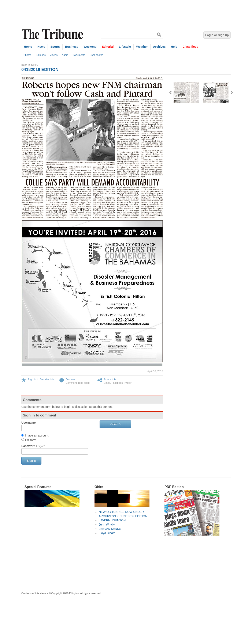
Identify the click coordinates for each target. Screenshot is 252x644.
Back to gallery (30, 65)
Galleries (40, 55)
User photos (97, 55)
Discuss (71, 379)
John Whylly (107, 525)
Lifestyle (125, 47)
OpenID (115, 424)
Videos (54, 55)
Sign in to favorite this (41, 379)
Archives (159, 47)
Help (174, 47)
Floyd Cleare (107, 533)
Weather (142, 47)
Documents (79, 55)
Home (28, 47)
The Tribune (53, 34)
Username (29, 423)
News (41, 47)
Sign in (31, 461)
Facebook (117, 383)
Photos (27, 55)
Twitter (128, 383)
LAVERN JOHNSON (112, 520)
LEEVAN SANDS (110, 529)
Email (107, 383)
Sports (55, 47)
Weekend (90, 47)
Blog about (84, 383)
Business (72, 47)
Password (33, 446)
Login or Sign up (217, 35)
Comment (71, 383)
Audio (65, 55)
